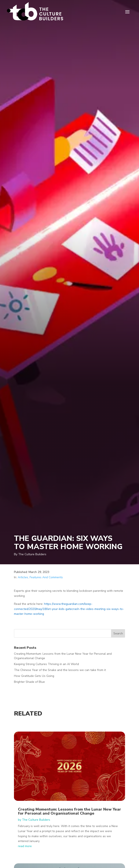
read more (25, 846)
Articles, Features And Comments (40, 577)
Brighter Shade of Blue (29, 682)
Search (118, 633)
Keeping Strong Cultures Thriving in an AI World (46, 664)
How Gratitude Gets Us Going (34, 676)
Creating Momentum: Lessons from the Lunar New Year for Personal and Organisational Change (69, 811)
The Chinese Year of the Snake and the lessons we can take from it (60, 670)
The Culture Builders (36, 820)
